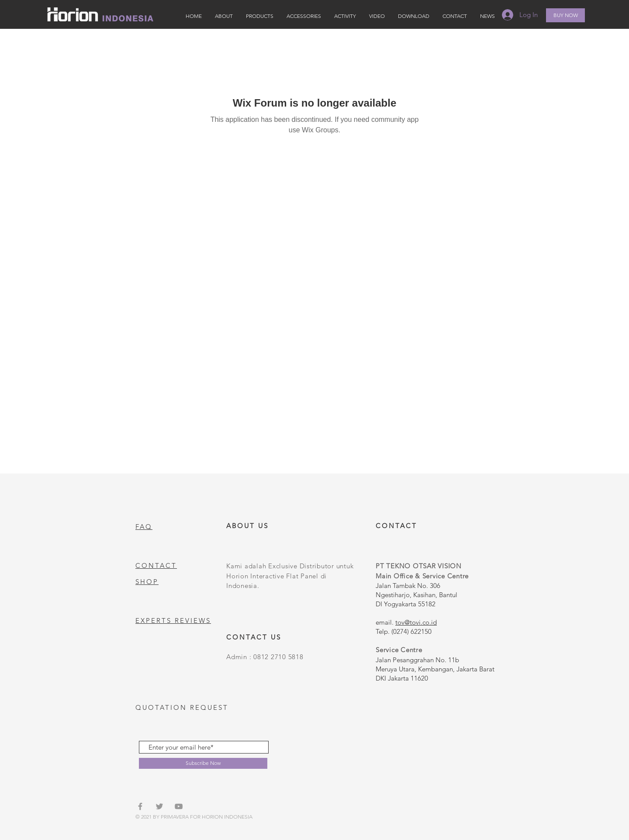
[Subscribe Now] (203, 763)
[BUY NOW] (565, 15)
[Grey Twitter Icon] (159, 806)
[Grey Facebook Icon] (140, 806)
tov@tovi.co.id (416, 622)
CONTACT (156, 565)
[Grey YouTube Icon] (179, 806)
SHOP (147, 582)
